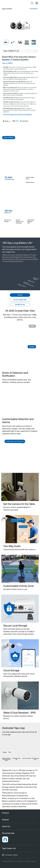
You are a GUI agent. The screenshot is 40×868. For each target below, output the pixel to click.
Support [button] (6, 819)
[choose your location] (37, 3)
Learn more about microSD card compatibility (17, 114)
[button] (5, 839)
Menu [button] (3, 3)
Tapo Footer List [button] (9, 848)
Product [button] (6, 813)
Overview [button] (33, 9)
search (32, 3)
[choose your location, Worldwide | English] (20, 855)
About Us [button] (6, 826)
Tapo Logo (20, 3)
